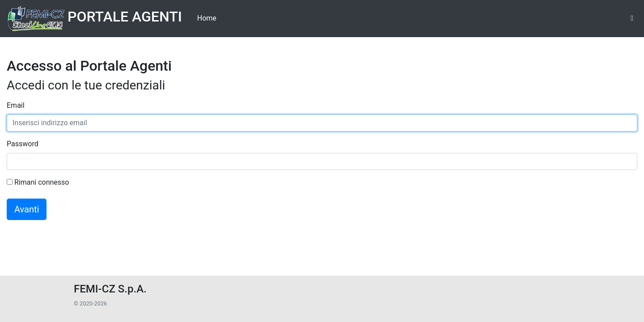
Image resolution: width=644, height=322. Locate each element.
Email (16, 105)
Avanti (27, 209)
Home (207, 18)
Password (23, 144)
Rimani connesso (38, 182)
